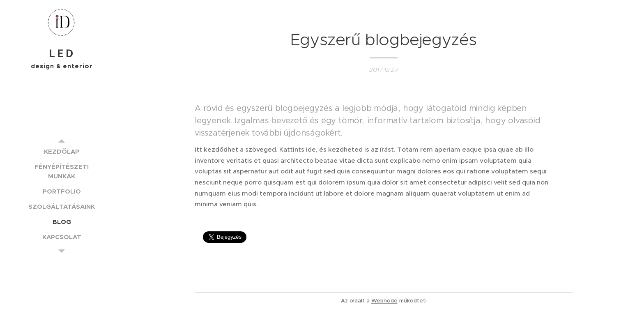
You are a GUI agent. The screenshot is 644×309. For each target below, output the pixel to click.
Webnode (384, 301)
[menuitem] (62, 151)
